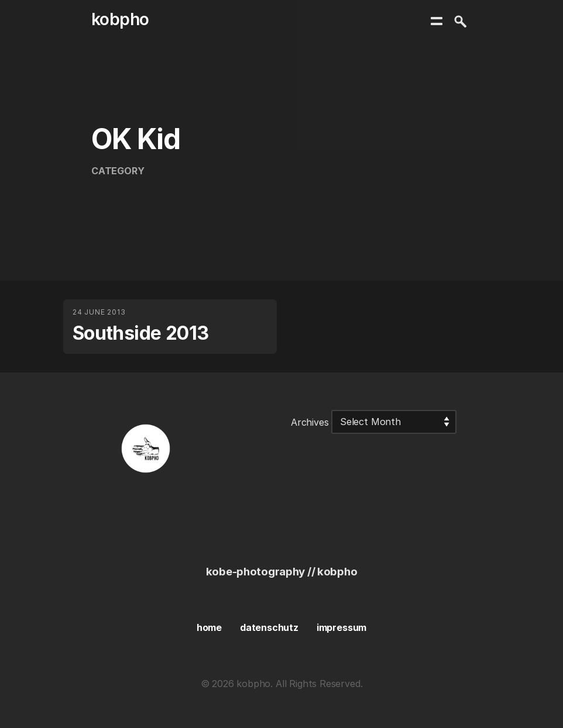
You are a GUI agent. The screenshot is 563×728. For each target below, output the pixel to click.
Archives (310, 422)
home (209, 627)
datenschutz (269, 627)
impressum (341, 627)
